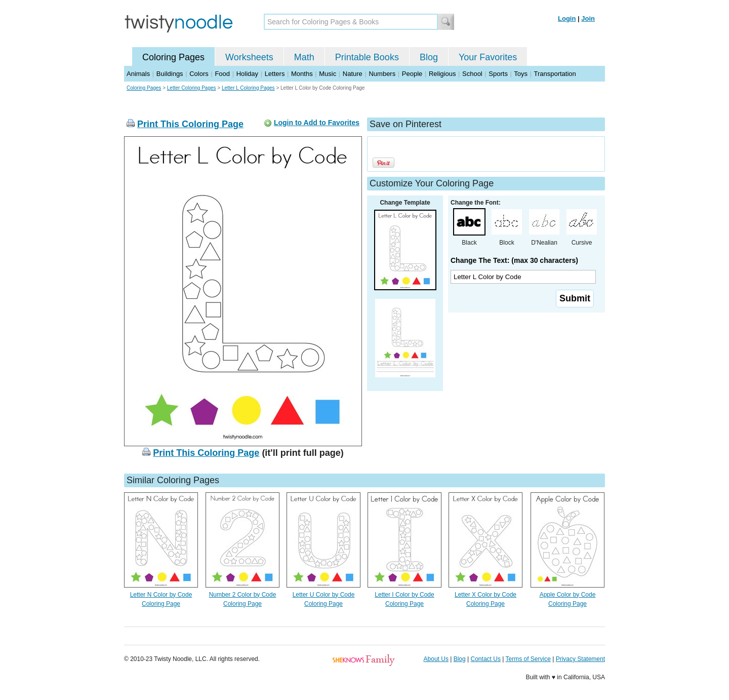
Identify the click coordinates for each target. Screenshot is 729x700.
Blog (429, 57)
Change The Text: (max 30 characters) (514, 260)
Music (328, 74)
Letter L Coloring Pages (248, 88)
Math (304, 57)
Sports (498, 74)
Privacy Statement (580, 659)
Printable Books (367, 57)
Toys (521, 74)
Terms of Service (528, 659)
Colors (199, 74)
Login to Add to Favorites (317, 123)
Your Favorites (488, 57)
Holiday (247, 74)
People (412, 74)
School (472, 74)
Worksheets (249, 57)
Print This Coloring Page (190, 124)
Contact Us (486, 659)
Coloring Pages (173, 57)
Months (302, 74)
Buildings (170, 74)
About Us (436, 659)
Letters (275, 74)
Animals (138, 74)
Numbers (382, 74)
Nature (353, 74)
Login (567, 18)
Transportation (555, 74)
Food (222, 74)
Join (588, 18)
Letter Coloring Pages (192, 88)
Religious (442, 74)
